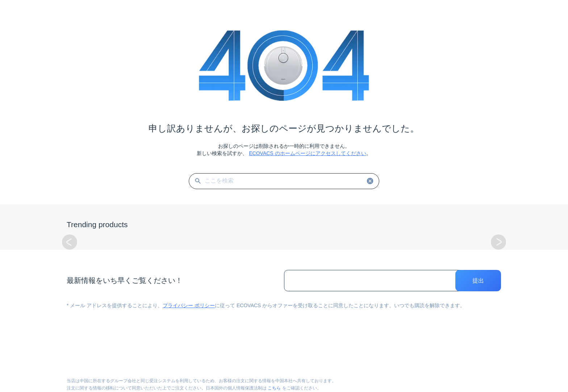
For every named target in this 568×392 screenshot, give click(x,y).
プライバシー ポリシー (189, 305)
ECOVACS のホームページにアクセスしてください (307, 153)
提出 (478, 281)
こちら (274, 388)
